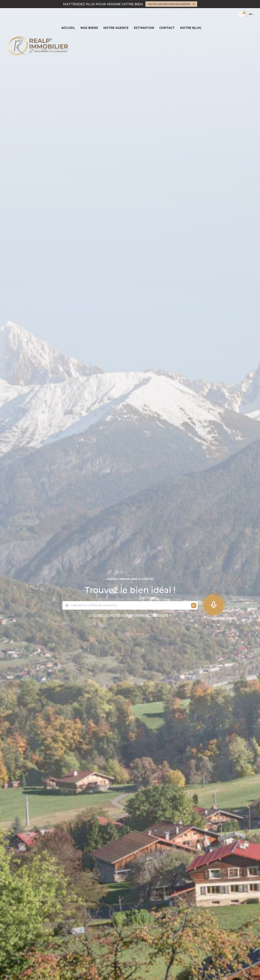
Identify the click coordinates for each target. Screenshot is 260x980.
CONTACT (167, 28)
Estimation (144, 28)
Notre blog (191, 28)
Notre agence (116, 28)
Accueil (68, 28)
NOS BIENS (89, 28)
